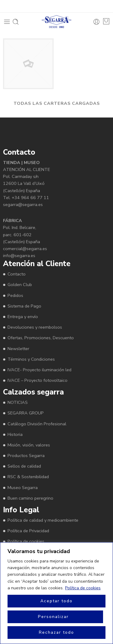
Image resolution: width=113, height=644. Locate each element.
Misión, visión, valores (29, 445)
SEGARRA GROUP (26, 413)
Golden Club (20, 285)
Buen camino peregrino (30, 498)
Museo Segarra (23, 488)
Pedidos (15, 295)
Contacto (17, 274)
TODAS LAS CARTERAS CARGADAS (57, 103)
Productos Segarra (26, 456)
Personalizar (53, 617)
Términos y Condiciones (31, 359)
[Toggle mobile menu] (7, 22)
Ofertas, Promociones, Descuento (41, 338)
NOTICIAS (18, 402)
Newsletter (18, 349)
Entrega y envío (23, 317)
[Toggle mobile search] (16, 22)
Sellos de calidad (24, 466)
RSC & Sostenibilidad (28, 477)
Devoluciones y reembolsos (35, 327)
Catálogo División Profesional (37, 424)
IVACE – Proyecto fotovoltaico (38, 380)
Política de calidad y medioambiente (43, 520)
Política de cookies (83, 588)
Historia (15, 434)
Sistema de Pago (24, 306)
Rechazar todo (56, 632)
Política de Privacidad (28, 531)
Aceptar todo (56, 601)
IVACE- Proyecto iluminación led (39, 370)
